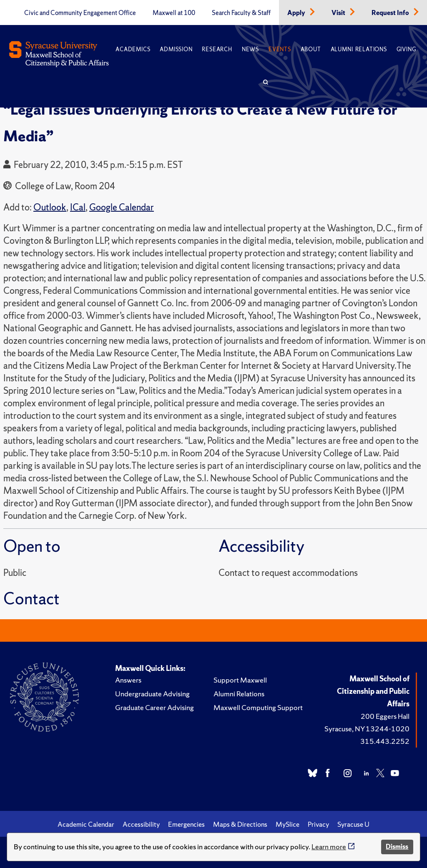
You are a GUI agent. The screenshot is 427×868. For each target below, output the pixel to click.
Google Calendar (122, 207)
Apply (297, 13)
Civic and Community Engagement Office (80, 13)
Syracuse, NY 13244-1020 (367, 729)
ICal (78, 207)
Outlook (50, 207)
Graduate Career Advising (154, 707)
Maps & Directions (240, 824)
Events (280, 49)
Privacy (318, 824)
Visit (339, 13)
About (311, 49)
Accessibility (141, 824)
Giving (406, 49)
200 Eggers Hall (385, 716)
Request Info (391, 13)
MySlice (288, 824)
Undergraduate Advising (152, 694)
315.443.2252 (385, 741)
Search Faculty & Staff (241, 13)
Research (217, 49)
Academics (133, 49)
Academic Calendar (86, 824)
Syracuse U (353, 824)
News (250, 49)
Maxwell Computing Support (258, 707)
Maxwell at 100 (174, 13)
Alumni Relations (359, 49)
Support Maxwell (240, 680)
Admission (176, 49)
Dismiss (397, 847)
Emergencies (186, 824)
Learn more (329, 847)
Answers (128, 680)
